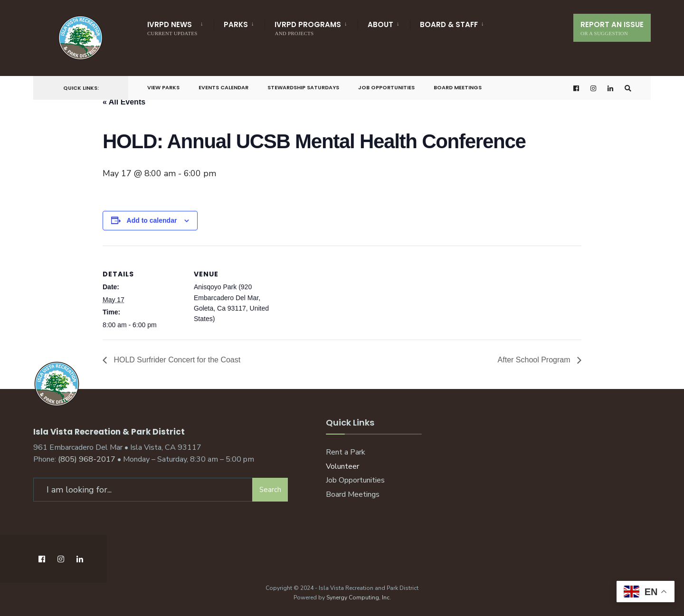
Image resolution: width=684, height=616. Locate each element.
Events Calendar (223, 87)
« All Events (124, 102)
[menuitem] (180, 27)
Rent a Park (346, 452)
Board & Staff (449, 24)
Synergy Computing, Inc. (359, 597)
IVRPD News (172, 28)
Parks (236, 24)
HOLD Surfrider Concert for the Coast (176, 360)
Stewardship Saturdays (303, 87)
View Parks (163, 87)
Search (270, 489)
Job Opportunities (386, 87)
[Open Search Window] (628, 88)
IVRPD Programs (308, 28)
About (380, 24)
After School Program (535, 360)
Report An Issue (612, 28)
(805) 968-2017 (87, 459)
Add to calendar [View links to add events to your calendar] (152, 220)
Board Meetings (458, 87)
